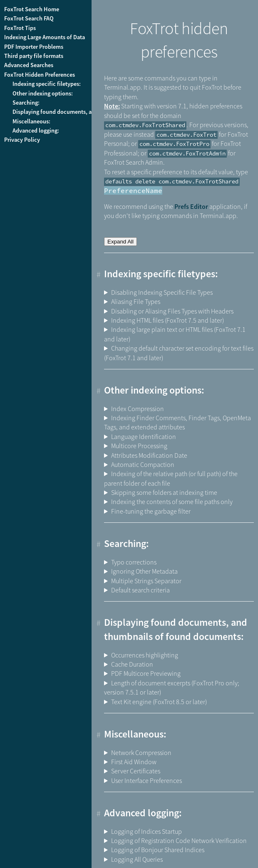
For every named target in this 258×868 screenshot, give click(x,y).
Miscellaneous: (31, 121)
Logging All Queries (137, 859)
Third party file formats (34, 56)
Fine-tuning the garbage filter (151, 511)
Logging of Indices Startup (146, 831)
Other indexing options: (43, 93)
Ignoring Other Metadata (144, 571)
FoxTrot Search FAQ (29, 18)
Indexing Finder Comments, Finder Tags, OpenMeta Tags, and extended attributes (177, 422)
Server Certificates (136, 771)
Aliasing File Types (136, 301)
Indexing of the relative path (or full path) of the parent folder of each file (171, 478)
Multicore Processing (139, 446)
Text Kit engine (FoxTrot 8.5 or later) (159, 702)
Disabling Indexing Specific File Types (162, 292)
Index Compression (138, 409)
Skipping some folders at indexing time (164, 492)
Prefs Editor (191, 206)
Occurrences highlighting (145, 655)
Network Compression (141, 753)
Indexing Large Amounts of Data (45, 37)
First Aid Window (134, 762)
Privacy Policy (22, 140)
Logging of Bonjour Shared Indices (158, 850)
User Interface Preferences (146, 780)
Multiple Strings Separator (146, 581)
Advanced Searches (29, 65)
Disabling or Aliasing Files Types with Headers (172, 311)
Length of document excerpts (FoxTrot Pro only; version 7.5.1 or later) (172, 687)
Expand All (120, 242)
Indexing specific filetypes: (47, 84)
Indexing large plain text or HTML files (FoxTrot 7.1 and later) (175, 334)
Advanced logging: (36, 130)
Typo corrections (134, 562)
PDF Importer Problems (34, 47)
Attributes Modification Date (149, 455)
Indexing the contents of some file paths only (172, 502)
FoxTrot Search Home (32, 9)
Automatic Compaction (143, 464)
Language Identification (144, 437)
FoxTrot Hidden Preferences (40, 75)
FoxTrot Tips (20, 28)
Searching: (26, 103)
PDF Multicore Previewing (146, 673)
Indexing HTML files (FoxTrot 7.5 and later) (167, 320)
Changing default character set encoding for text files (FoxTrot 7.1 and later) (179, 353)
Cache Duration (132, 664)
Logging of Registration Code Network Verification (179, 840)
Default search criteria (140, 590)
